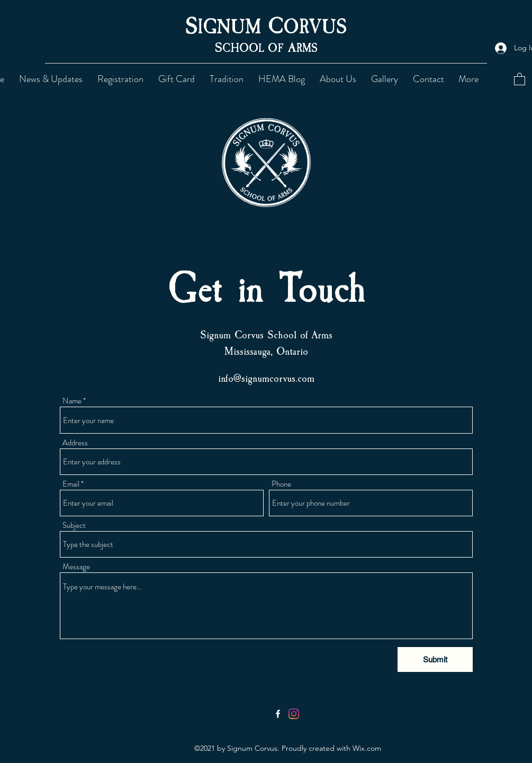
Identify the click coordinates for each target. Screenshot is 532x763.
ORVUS (315, 27)
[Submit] (435, 659)
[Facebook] (278, 714)
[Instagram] (294, 714)
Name (72, 401)
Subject (74, 526)
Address (75, 443)
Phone (281, 484)
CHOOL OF (255, 48)
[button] (229, 79)
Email (71, 484)
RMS (307, 48)
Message (76, 567)
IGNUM (233, 27)
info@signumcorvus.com (266, 378)
